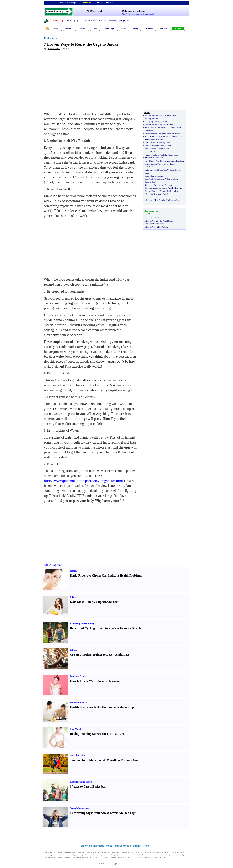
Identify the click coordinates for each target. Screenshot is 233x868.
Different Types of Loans (133, 11)
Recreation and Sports (81, 782)
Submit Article (141, 846)
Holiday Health (172, 115)
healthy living (53, 857)
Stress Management (80, 808)
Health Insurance (79, 703)
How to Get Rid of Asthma (157, 227)
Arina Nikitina (54, 49)
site (83, 852)
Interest (163, 29)
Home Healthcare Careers (156, 152)
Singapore (88, 2)
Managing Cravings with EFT (157, 121)
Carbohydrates (151, 125)
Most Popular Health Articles (166, 200)
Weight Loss (173, 155)
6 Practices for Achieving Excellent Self (162, 134)
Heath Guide (65, 852)
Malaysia (110, 2)
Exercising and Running (82, 624)
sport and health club (58, 855)
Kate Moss (77, 602)
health (95, 852)
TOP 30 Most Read (93, 11)
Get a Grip (149, 170)
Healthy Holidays (152, 118)
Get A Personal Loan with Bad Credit (138, 14)
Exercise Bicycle (131, 628)
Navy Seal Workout (154, 218)
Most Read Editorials (119, 846)
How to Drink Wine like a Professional (95, 681)
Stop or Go (163, 167)
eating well (82, 855)
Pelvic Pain (149, 127)
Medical (82, 29)
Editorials (50, 38)
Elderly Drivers (151, 167)
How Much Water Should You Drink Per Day (164, 161)
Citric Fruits (150, 143)
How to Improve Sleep (155, 224)
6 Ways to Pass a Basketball (88, 786)
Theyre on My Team (166, 164)
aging (60, 857)
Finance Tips (59, 20)
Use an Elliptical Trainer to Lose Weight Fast (100, 655)
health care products (172, 852)
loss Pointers (166, 185)
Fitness (74, 650)
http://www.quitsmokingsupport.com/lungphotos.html (84, 481)
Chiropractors (150, 164)
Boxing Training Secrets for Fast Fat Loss (97, 734)
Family (135, 29)
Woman (178, 29)
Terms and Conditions (124, 864)
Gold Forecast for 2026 (95, 20)
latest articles (112, 852)
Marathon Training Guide (124, 760)
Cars (95, 29)
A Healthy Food (163, 143)
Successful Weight (152, 185)
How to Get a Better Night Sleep (159, 221)
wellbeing (112, 855)
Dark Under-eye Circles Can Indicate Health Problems (106, 575)
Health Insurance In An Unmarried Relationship (102, 707)
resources (162, 855)
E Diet (73, 597)
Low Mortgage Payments (119, 20)
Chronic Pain (163, 127)
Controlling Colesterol (154, 176)
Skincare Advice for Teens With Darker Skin (163, 188)
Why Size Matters (166, 125)
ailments (153, 855)
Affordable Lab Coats (154, 158)
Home (123, 29)
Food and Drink (78, 676)
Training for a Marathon (86, 760)
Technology (109, 29)
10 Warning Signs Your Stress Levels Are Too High (103, 813)
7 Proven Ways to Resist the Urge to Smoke (81, 44)
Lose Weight (76, 729)
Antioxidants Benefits (154, 140)
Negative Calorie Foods (155, 155)
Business (149, 29)
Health (69, 29)
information (159, 852)
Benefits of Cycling (83, 628)
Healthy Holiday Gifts (154, 115)
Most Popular (53, 565)
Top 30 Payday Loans (75, 20)
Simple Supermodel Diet (102, 602)
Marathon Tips (78, 755)
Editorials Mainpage (92, 846)
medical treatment (140, 852)
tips (75, 855)
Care (181, 134)
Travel (56, 29)
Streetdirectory (110, 864)
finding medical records (80, 857)
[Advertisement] (75, 81)
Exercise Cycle (107, 628)
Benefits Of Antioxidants (155, 136)
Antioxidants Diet (176, 136)
